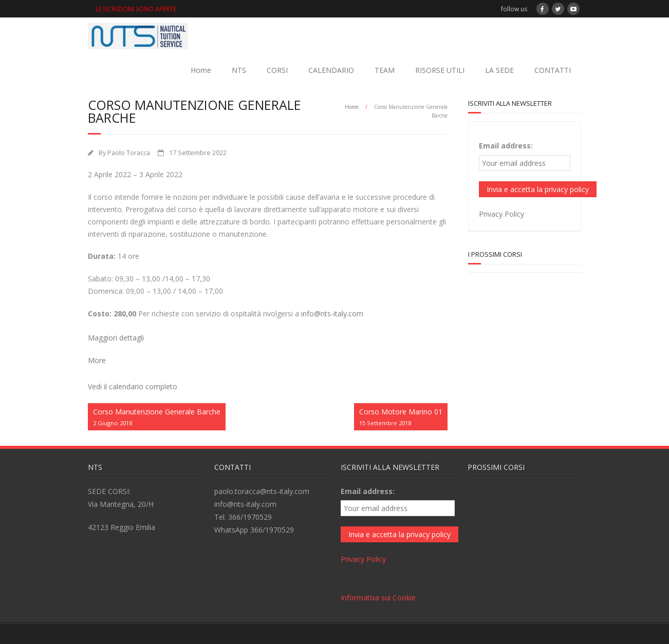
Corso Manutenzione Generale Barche (157, 417)
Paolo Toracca (129, 153)
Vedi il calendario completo (133, 386)
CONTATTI (553, 70)
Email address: (506, 146)
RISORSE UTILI (440, 70)
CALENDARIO (331, 70)
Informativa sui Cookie (378, 598)
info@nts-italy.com (332, 314)
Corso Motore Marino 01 (401, 417)
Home (201, 70)
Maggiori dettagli (116, 338)
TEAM (385, 70)
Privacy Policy (501, 214)
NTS (239, 70)
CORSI (277, 70)
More (97, 360)
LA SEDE (499, 70)
